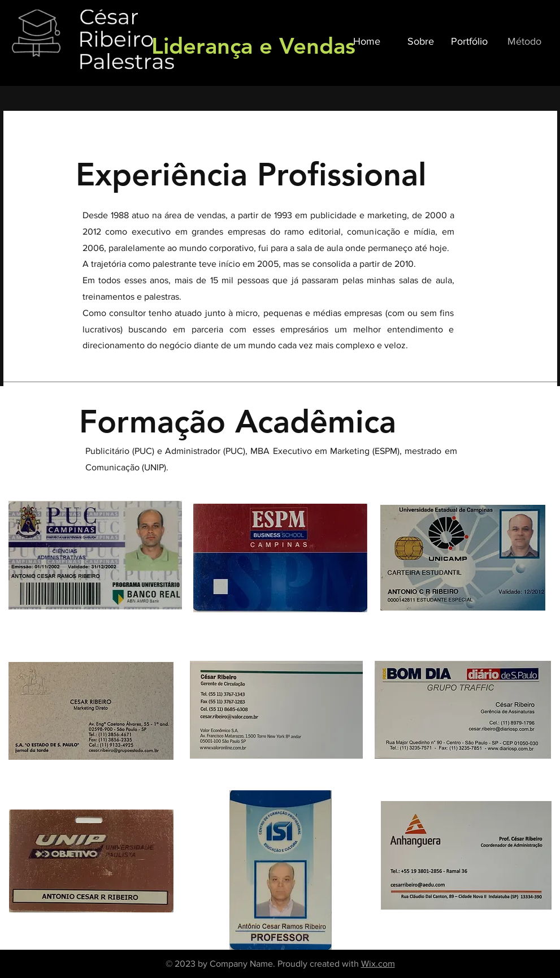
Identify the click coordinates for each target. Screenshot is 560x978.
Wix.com (378, 964)
